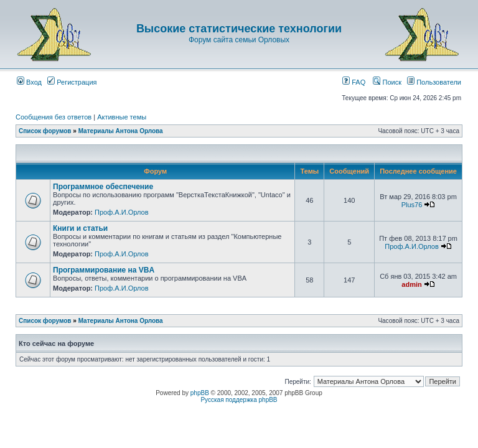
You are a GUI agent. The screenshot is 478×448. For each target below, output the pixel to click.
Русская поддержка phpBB (239, 400)
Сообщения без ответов (54, 117)
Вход (29, 82)
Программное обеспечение (103, 187)
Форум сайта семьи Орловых (239, 40)
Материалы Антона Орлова (121, 131)
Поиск (387, 82)
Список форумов (45, 131)
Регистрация (72, 82)
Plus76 (412, 205)
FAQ (354, 82)
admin (411, 284)
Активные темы (122, 117)
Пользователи (434, 82)
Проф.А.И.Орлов (121, 212)
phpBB (200, 393)
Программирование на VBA (104, 270)
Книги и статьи (80, 228)
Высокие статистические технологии (239, 29)
